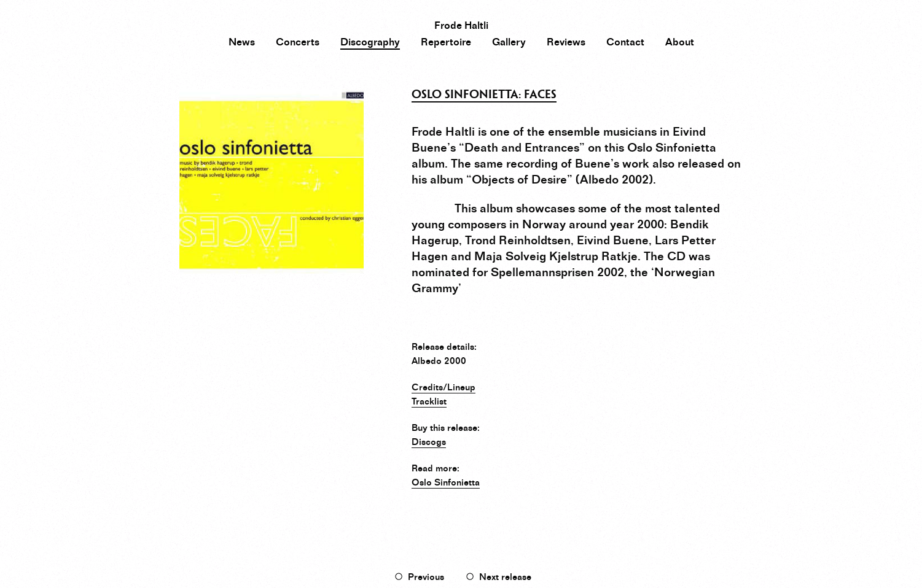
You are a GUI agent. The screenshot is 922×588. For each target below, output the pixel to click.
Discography (370, 42)
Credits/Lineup (443, 387)
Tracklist (429, 401)
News (242, 42)
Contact (625, 42)
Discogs (429, 442)
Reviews (566, 42)
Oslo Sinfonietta (446, 482)
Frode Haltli (461, 25)
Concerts (298, 42)
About (680, 42)
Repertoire (446, 42)
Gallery (509, 42)
